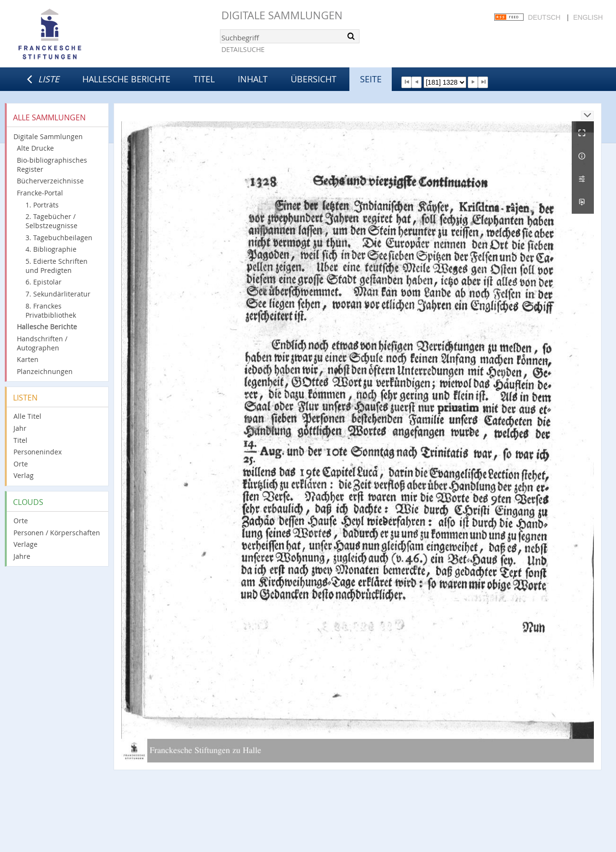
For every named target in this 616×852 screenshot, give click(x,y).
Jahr (20, 428)
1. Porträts (42, 205)
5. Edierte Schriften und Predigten (57, 266)
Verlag (24, 475)
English (588, 17)
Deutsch (544, 17)
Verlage (26, 544)
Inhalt (253, 79)
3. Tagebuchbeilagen (59, 238)
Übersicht (314, 79)
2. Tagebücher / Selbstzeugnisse (51, 221)
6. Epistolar (44, 282)
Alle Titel (27, 416)
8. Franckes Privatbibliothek (51, 310)
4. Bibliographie (51, 249)
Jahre (22, 556)
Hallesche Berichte (126, 79)
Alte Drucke (35, 148)
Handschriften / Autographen (42, 343)
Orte (21, 464)
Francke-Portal (40, 193)
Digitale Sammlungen (282, 15)
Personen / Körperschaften (57, 533)
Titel (204, 79)
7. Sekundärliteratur (58, 294)
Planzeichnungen (45, 371)
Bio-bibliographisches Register (52, 165)
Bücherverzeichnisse (50, 181)
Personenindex (38, 452)
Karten (28, 359)
